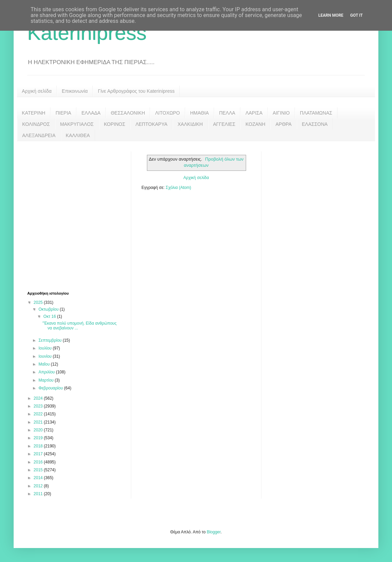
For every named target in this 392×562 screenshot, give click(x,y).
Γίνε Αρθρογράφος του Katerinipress (136, 91)
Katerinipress (87, 33)
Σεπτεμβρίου (51, 340)
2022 (39, 414)
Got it (356, 15)
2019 (39, 438)
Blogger (214, 532)
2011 (39, 494)
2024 (39, 398)
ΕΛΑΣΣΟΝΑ (315, 124)
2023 (39, 406)
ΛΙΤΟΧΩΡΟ (167, 113)
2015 (39, 470)
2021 (39, 422)
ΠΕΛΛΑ (227, 113)
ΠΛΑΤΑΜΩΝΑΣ (316, 113)
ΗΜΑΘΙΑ (200, 113)
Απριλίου (47, 372)
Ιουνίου (46, 356)
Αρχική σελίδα (37, 91)
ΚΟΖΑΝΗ (255, 124)
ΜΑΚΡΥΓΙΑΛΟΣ (77, 124)
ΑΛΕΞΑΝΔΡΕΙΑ (39, 135)
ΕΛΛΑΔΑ (91, 113)
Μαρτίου (47, 380)
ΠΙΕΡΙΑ (63, 113)
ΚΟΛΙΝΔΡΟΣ (36, 124)
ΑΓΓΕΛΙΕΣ (224, 124)
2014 (39, 478)
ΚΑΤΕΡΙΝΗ (34, 113)
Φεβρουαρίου (51, 388)
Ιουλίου (46, 348)
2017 (39, 454)
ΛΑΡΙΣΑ (254, 113)
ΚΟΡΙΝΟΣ (115, 124)
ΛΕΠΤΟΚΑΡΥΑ (151, 124)
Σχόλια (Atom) (178, 188)
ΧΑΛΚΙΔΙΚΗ (190, 124)
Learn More (331, 15)
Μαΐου (45, 364)
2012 (39, 486)
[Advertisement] (64, 215)
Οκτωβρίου (49, 309)
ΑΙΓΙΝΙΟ (281, 113)
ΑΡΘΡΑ (283, 124)
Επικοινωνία (75, 91)
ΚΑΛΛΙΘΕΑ (78, 135)
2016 (39, 462)
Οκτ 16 (50, 316)
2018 (39, 446)
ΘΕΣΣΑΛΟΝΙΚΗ (128, 113)
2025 (39, 302)
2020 (39, 430)
